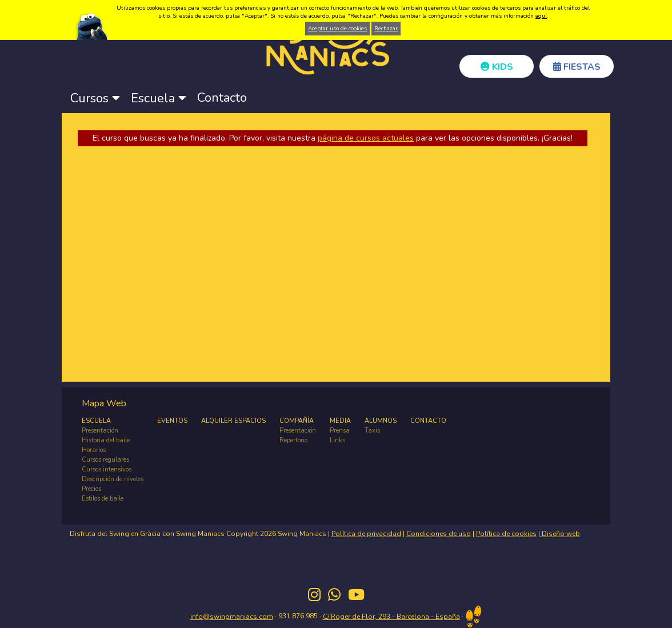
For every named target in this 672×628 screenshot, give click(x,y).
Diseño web (560, 534)
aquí (541, 16)
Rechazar (386, 29)
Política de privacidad (366, 534)
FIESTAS (577, 67)
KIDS (497, 67)
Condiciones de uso (439, 534)
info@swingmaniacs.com (232, 617)
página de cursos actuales (366, 138)
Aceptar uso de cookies (337, 29)
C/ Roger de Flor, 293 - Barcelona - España (391, 617)
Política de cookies (506, 534)
